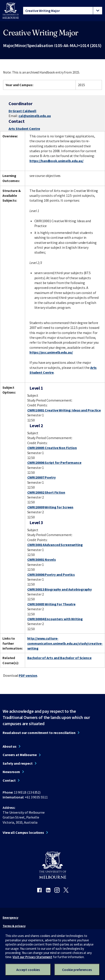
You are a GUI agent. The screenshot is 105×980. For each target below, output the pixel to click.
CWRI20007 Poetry (41, 477)
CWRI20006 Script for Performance (54, 463)
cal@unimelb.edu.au (35, 116)
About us (10, 746)
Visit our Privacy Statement (32, 957)
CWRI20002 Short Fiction (46, 492)
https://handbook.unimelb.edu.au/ (56, 161)
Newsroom (11, 772)
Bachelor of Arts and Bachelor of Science (59, 658)
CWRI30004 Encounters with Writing (55, 619)
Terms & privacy (14, 926)
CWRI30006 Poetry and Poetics (51, 574)
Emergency (10, 917)
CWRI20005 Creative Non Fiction (52, 448)
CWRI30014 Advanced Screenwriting (55, 545)
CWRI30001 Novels (42, 559)
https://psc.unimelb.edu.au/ (51, 352)
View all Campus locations (23, 832)
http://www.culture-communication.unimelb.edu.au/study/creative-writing (65, 643)
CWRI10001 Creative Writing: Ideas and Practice (64, 410)
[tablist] (63, 11)
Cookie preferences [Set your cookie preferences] (77, 970)
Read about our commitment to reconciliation (39, 733)
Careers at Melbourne (20, 755)
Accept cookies (28, 970)
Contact (9, 780)
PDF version (28, 675)
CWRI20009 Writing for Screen (50, 507)
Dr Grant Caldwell (22, 111)
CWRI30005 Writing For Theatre (52, 604)
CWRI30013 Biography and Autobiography (60, 589)
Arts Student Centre (24, 129)
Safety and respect (18, 763)
